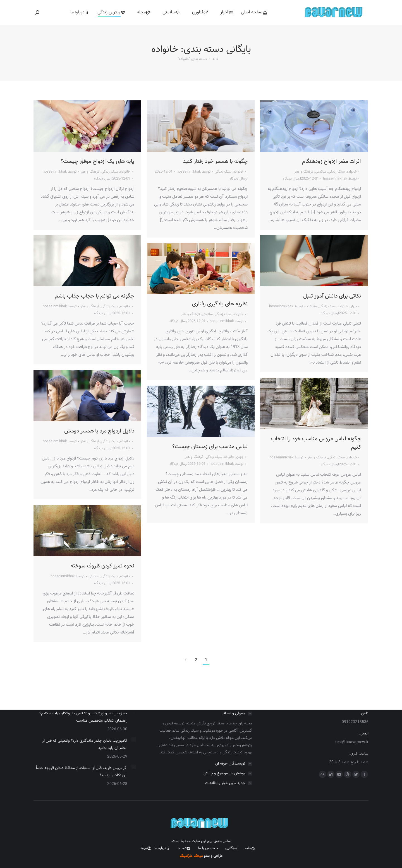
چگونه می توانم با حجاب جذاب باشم (94, 296)
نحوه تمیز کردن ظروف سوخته (102, 566)
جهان (353, 306)
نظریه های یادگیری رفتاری (220, 304)
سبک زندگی (110, 172)
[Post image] (134, 712)
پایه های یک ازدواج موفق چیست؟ (97, 161)
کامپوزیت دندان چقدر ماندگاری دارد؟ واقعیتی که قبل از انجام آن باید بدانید (85, 744)
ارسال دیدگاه (103, 179)
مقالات (312, 306)
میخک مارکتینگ (192, 856)
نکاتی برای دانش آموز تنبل (332, 296)
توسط (60, 172)
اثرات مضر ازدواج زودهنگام (332, 161)
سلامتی (321, 172)
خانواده (125, 172)
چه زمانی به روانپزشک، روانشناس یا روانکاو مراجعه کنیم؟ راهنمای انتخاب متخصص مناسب (83, 717)
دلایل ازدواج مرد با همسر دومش (99, 431)
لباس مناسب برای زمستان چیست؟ (210, 447)
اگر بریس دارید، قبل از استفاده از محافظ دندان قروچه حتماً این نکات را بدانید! (82, 772)
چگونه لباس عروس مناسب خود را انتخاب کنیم (316, 443)
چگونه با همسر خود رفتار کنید (215, 161)
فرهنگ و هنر (90, 172)
